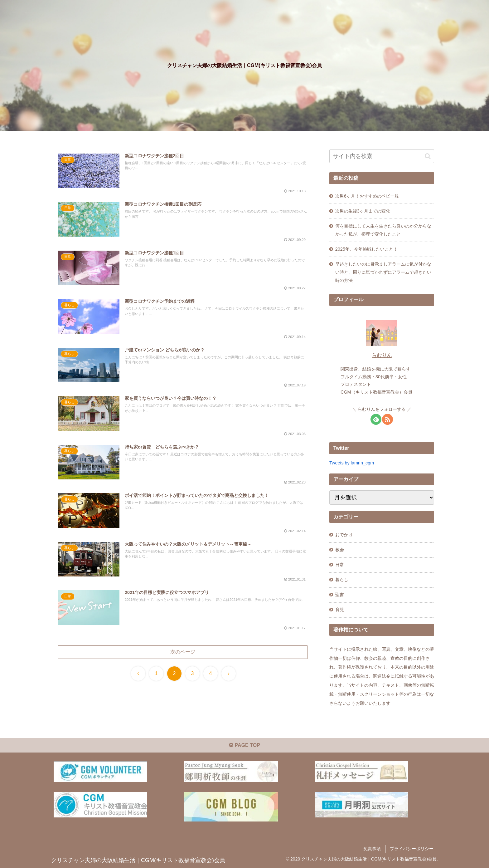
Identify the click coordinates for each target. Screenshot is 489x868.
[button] (428, 156)
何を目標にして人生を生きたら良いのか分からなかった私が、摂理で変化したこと (383, 230)
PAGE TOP (244, 745)
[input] (382, 156)
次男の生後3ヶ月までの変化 (363, 211)
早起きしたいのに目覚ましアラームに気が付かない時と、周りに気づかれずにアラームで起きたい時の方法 (383, 272)
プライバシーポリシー (412, 849)
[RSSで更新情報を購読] (387, 419)
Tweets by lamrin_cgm (352, 463)
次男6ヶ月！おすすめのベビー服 (367, 196)
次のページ (183, 652)
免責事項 (372, 849)
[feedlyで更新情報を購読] (376, 419)
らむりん (382, 355)
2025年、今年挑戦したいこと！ (366, 249)
